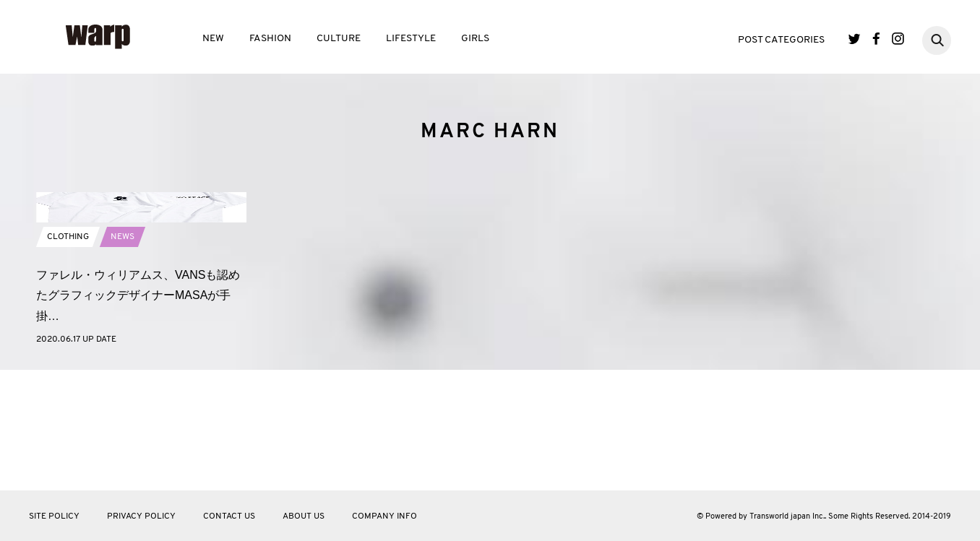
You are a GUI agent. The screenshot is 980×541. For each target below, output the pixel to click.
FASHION (270, 39)
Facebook (876, 39)
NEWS (122, 357)
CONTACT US (229, 516)
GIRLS (475, 39)
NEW (213, 39)
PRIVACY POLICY (141, 516)
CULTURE (339, 39)
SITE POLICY (54, 516)
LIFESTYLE (411, 39)
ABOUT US (304, 516)
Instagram (898, 39)
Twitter (855, 39)
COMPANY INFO (384, 516)
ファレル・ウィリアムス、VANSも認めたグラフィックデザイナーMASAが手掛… (138, 416)
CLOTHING (68, 357)
